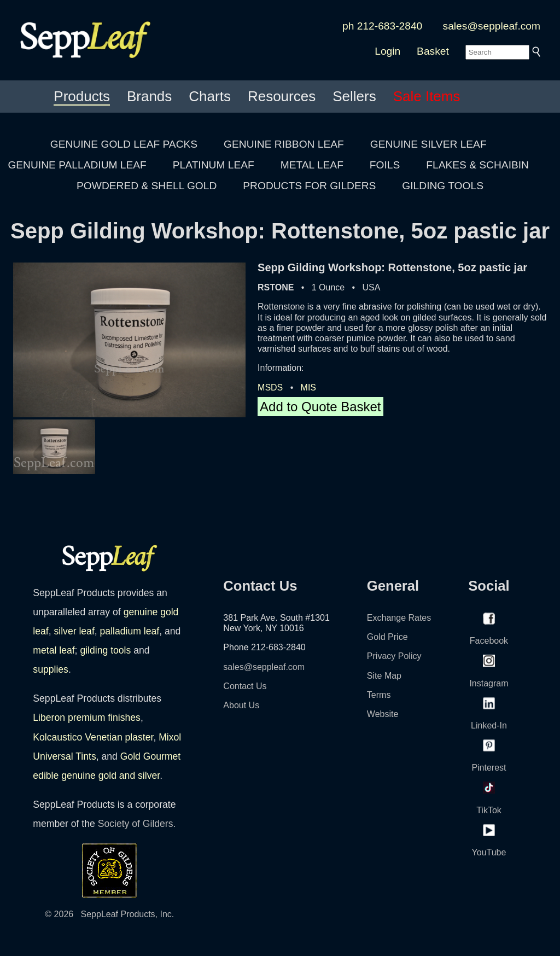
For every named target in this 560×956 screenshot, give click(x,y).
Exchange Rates (399, 618)
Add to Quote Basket (320, 407)
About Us (241, 705)
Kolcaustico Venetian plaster (93, 737)
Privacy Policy (394, 656)
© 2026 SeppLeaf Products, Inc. (109, 914)
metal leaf (54, 650)
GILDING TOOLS (443, 186)
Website (383, 714)
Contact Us (245, 686)
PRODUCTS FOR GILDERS (309, 186)
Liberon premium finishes (87, 718)
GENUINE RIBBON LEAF (284, 144)
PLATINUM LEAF (214, 165)
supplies (51, 669)
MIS (308, 387)
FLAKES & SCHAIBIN (477, 165)
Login (387, 51)
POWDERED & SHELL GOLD (147, 186)
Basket (433, 51)
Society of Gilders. (137, 824)
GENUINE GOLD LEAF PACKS (124, 144)
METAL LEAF (312, 165)
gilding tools (105, 650)
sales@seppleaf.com (492, 26)
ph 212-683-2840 (382, 26)
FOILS (385, 165)
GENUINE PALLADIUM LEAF (77, 165)
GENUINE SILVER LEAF (428, 144)
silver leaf (74, 631)
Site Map (384, 676)
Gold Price (387, 637)
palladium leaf (130, 631)
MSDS (270, 387)
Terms (379, 695)
